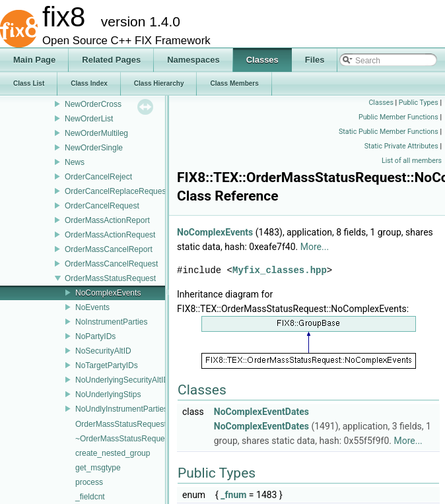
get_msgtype (98, 468)
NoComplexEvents (108, 293)
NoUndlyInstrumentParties (121, 409)
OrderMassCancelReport (109, 249)
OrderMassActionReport (107, 220)
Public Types (419, 103)
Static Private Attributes (401, 146)
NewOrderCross (93, 104)
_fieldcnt (90, 497)
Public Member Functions (398, 117)
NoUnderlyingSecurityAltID (122, 380)
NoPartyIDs (95, 336)
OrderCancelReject (98, 177)
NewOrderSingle (94, 148)
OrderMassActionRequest (110, 235)
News (75, 162)
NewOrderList (89, 119)
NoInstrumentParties (111, 322)
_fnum (233, 495)
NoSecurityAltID (103, 351)
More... (315, 247)
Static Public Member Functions (389, 132)
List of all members (412, 161)
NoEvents (92, 307)
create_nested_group (113, 453)
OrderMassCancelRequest (111, 264)
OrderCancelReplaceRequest (117, 191)
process (89, 482)
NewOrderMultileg (96, 133)
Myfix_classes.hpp (280, 270)
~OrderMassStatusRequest (123, 439)
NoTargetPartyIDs (107, 365)
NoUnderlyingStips (108, 394)
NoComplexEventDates (261, 412)
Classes (381, 103)
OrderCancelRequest (102, 206)
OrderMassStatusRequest (110, 278)
